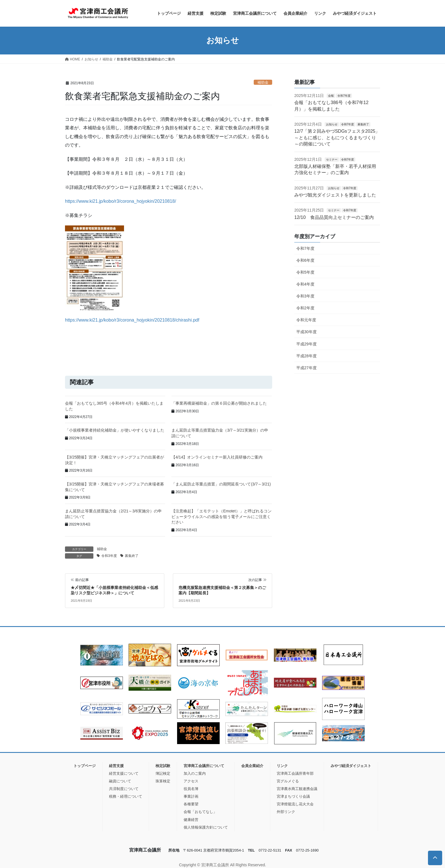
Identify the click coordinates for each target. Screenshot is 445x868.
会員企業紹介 (252, 766)
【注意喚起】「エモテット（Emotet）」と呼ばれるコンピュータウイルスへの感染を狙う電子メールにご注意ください (221, 517)
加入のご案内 (195, 773)
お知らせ (332, 124)
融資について (120, 781)
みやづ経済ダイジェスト (351, 766)
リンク (282, 766)
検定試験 (163, 766)
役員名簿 (191, 789)
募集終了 (132, 556)
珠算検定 (163, 781)
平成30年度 (307, 332)
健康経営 (191, 820)
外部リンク (286, 812)
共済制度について (124, 789)
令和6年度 (305, 260)
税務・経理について (126, 796)
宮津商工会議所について (204, 766)
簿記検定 (163, 773)
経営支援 (116, 766)
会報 (331, 96)
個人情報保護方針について (206, 827)
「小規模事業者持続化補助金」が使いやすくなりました (115, 430)
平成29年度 (307, 344)
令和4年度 (305, 284)
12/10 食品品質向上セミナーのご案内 (334, 217)
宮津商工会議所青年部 (295, 773)
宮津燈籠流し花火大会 (295, 804)
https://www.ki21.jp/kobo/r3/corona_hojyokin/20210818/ (120, 201)
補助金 (263, 82)
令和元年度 (306, 320)
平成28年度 (307, 356)
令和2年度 (305, 308)
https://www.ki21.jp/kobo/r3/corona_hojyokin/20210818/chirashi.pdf (132, 320)
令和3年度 (109, 556)
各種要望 (191, 804)
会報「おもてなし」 (200, 812)
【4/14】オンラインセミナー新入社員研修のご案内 (217, 457)
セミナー (332, 160)
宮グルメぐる (288, 781)
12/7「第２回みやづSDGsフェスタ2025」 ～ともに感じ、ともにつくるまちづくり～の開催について (337, 138)
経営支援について (124, 773)
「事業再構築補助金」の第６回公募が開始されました (219, 403)
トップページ (85, 766)
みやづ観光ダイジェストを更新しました (335, 195)
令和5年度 (305, 272)
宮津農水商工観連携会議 (297, 789)
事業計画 (191, 796)
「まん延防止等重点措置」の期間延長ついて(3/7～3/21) (221, 484)
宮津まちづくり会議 (293, 796)
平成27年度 (307, 368)
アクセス (191, 781)
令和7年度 (344, 96)
